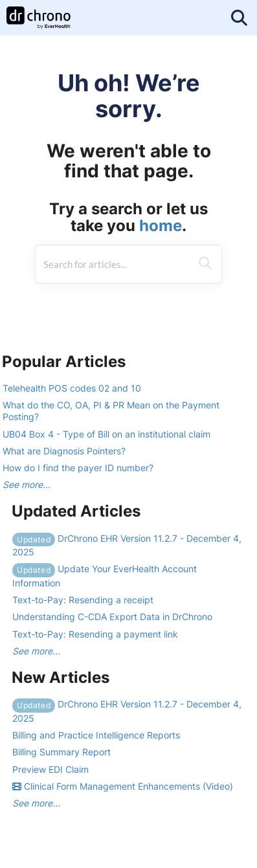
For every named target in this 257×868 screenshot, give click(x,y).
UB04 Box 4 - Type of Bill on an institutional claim (106, 434)
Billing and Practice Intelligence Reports (96, 735)
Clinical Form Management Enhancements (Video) (123, 786)
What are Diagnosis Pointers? (64, 451)
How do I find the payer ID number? (78, 468)
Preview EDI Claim (50, 769)
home (161, 226)
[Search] (205, 264)
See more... (27, 484)
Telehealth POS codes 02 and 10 (72, 388)
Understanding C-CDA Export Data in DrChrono (112, 617)
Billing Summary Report (61, 752)
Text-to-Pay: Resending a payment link (95, 634)
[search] (113, 264)
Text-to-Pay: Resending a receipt (83, 600)
